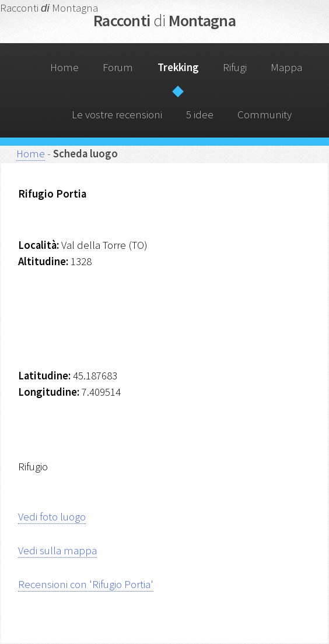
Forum (118, 67)
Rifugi (235, 67)
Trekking (178, 67)
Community (265, 115)
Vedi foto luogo (52, 517)
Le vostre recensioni (117, 115)
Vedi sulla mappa (57, 550)
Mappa (286, 67)
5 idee (200, 115)
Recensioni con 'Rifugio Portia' (86, 584)
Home (64, 67)
